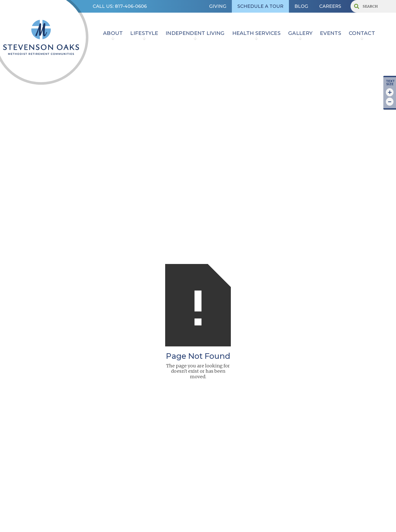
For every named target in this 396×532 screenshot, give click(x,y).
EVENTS (331, 33)
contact (362, 33)
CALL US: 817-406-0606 (120, 6)
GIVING (218, 6)
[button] (113, 34)
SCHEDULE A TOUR (260, 6)
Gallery (300, 33)
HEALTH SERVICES (257, 33)
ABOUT (113, 33)
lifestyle (144, 33)
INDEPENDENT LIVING (195, 33)
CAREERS (330, 6)
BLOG (301, 6)
